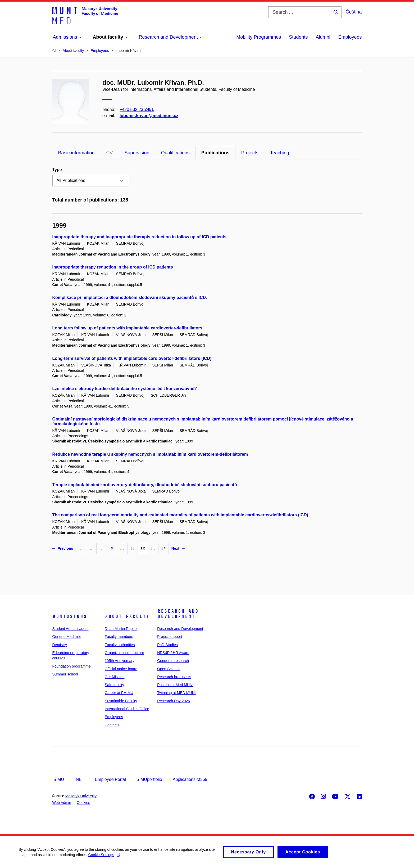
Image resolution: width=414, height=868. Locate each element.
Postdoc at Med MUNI (175, 685)
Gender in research (173, 661)
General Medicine (67, 637)
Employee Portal (110, 779)
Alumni (323, 37)
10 (122, 548)
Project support (170, 637)
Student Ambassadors (70, 629)
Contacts (112, 725)
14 (163, 548)
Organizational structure (124, 653)
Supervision (137, 153)
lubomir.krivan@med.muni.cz (149, 116)
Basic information (76, 153)
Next (178, 548)
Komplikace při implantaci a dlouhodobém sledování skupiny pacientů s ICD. (130, 297)
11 (133, 548)
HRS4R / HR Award (173, 653)
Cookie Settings (104, 857)
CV (110, 153)
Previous (63, 548)
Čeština (354, 12)
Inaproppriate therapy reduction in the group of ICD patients (113, 267)
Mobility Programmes (259, 37)
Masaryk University (81, 796)
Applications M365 (190, 779)
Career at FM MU (119, 693)
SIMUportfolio (149, 779)
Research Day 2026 (174, 701)
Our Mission (115, 677)
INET (79, 779)
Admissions (70, 616)
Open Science (169, 669)
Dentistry (60, 645)
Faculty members (119, 637)
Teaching (280, 153)
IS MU (58, 779)
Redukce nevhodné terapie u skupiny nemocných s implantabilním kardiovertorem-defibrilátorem (150, 454)
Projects (250, 153)
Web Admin (62, 803)
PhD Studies (167, 645)
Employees (350, 37)
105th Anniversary (120, 661)
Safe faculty (114, 685)
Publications (215, 153)
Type (57, 170)
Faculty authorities (120, 645)
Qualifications (175, 153)
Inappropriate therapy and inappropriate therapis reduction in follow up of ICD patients (140, 237)
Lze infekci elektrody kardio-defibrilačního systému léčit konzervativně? (125, 389)
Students (298, 37)
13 (153, 548)
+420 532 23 (137, 109)
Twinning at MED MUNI (176, 693)
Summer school (65, 674)
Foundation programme (72, 666)
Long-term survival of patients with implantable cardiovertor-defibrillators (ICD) (132, 358)
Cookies (83, 803)
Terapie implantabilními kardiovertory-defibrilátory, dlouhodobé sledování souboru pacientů (145, 485)
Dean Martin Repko (121, 629)
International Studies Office (127, 709)
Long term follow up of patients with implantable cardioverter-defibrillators (127, 328)
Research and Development (178, 614)
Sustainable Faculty (121, 701)
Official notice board (121, 669)
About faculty (127, 616)
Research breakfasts (174, 677)
